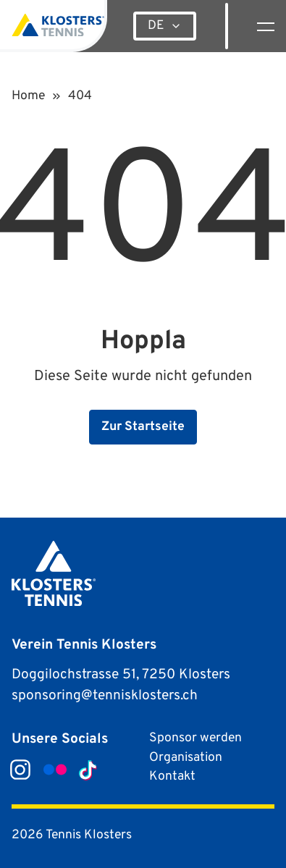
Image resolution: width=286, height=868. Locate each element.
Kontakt (172, 776)
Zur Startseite (143, 427)
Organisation (186, 758)
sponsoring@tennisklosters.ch (105, 696)
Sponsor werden (195, 738)
